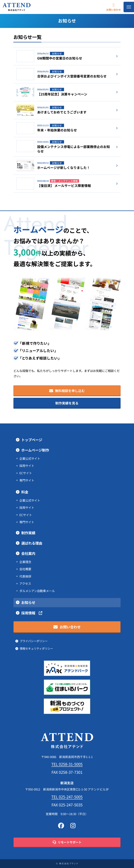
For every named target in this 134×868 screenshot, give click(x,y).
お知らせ (28, 603)
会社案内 (28, 553)
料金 (25, 492)
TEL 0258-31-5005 (67, 764)
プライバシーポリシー (34, 641)
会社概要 (25, 569)
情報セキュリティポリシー (36, 649)
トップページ (32, 440)
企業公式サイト (30, 459)
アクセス (25, 583)
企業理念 (25, 562)
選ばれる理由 (32, 543)
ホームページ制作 (35, 450)
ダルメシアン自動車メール (37, 591)
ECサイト (26, 473)
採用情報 (32, 613)
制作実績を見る (67, 403)
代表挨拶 (25, 576)
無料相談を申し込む (67, 391)
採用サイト (27, 466)
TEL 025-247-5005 (67, 797)
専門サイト (27, 480)
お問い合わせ (114, 7)
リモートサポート (67, 842)
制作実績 (28, 533)
